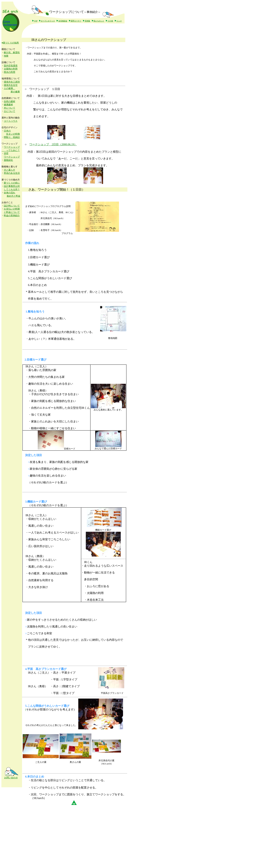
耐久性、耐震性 (12, 52)
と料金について (12, 212)
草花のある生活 (12, 173)
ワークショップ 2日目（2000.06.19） (53, 144)
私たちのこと (98, 21)
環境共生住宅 (11, 85)
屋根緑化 (8, 160)
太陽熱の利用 (11, 69)
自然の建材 (10, 101)
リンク (118, 21)
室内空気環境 (11, 66)
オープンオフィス (47, 21)
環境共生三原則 (12, 82)
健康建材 (8, 105)
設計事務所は (11, 186)
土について (10, 111)
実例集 (87, 21)
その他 (109, 21)
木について (10, 108)
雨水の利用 (10, 72)
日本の (7, 131)
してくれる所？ (12, 189)
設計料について (12, 206)
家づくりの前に (12, 183)
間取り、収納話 (12, 137)
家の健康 (15, 92)
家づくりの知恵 (11, 43)
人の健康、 (10, 88)
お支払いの (10, 209)
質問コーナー (75, 21)
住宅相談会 (62, 21)
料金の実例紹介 (12, 215)
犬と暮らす (10, 170)
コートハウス (11, 121)
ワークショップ (12, 157)
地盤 (6, 56)
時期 (17, 209)
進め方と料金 (13, 196)
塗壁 (6, 153)
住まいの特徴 (13, 134)
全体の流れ (10, 193)
